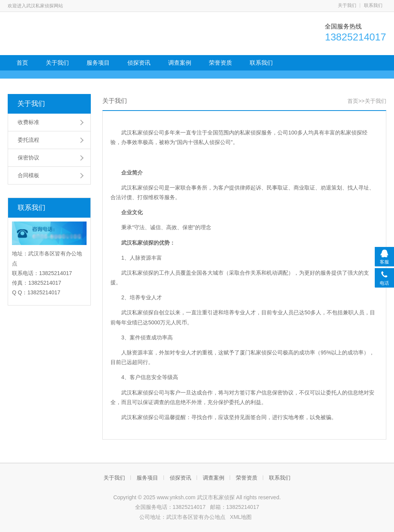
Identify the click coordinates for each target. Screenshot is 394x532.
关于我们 (347, 5)
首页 (22, 63)
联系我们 (373, 5)
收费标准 (28, 122)
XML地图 (241, 517)
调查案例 (180, 63)
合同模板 (28, 175)
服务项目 (98, 63)
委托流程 (28, 140)
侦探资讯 (139, 63)
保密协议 (28, 158)
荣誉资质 (220, 63)
